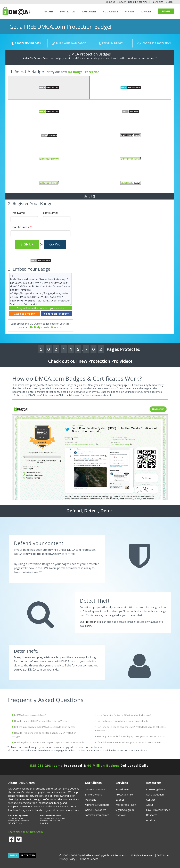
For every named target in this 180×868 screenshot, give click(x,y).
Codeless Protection (154, 43)
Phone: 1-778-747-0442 (140, 2)
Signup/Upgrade (125, 810)
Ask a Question (155, 794)
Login (170, 2)
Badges (49, 12)
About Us (111, 2)
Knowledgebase (156, 789)
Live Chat (159, 2)
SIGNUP (166, 11)
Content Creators (95, 789)
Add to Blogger (24, 314)
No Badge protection (43, 327)
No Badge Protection (84, 72)
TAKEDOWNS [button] (89, 12)
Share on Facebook (57, 314)
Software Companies (97, 815)
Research (152, 815)
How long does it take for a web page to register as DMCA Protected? (49, 742)
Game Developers (96, 810)
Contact (122, 2)
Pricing (129, 12)
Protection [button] (68, 12)
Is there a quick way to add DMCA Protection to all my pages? (45, 727)
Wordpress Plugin (126, 805)
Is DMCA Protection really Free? (30, 715)
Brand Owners (93, 794)
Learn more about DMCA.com (26, 832)
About (150, 805)
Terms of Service (88, 859)
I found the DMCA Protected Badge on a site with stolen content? (130, 742)
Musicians (91, 800)
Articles (150, 820)
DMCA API (121, 815)
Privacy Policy (67, 859)
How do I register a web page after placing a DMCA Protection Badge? (44, 735)
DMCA (14, 855)
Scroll (90, 196)
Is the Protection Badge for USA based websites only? (124, 715)
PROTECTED (28, 855)
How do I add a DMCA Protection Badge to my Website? (42, 721)
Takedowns (122, 789)
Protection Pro (93, 622)
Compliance (110, 12)
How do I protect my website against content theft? (122, 721)
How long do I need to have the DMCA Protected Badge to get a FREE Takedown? (130, 729)
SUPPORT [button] (146, 12)
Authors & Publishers (97, 805)
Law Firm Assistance (158, 810)
